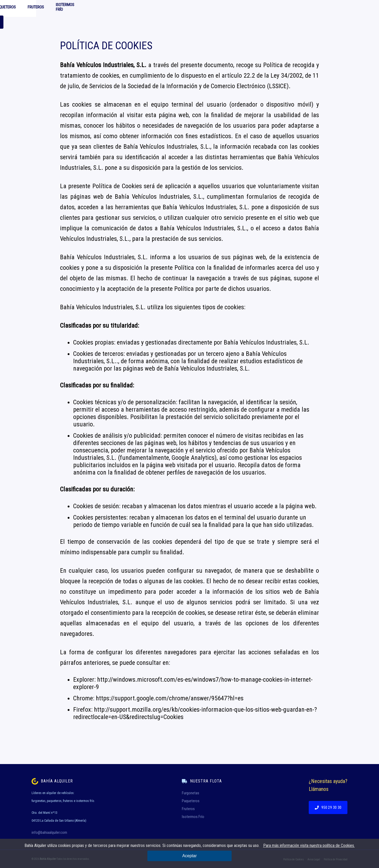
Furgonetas (131, 8)
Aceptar (189, 856)
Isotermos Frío (227, 8)
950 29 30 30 (324, 9)
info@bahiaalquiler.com (49, 832)
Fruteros (194, 8)
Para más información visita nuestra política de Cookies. (309, 845)
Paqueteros (164, 8)
